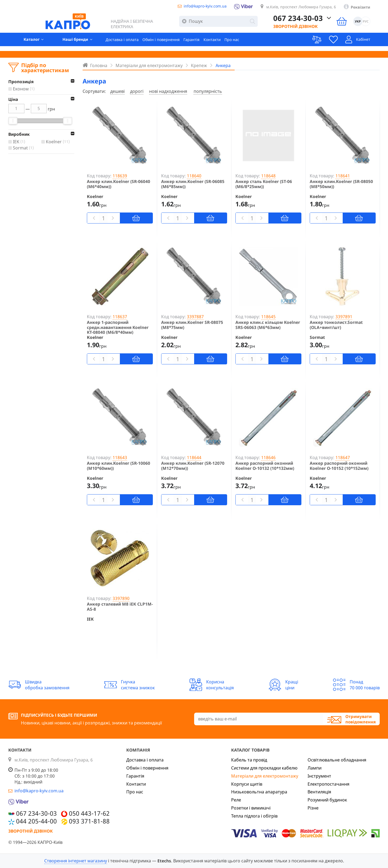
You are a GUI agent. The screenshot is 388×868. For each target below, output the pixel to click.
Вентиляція (319, 792)
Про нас (245, 43)
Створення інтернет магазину (76, 861)
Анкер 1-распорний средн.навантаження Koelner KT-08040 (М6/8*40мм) (118, 327)
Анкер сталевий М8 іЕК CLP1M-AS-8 (120, 607)
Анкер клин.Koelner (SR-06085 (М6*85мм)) (193, 184)
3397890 (121, 598)
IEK (20, 142)
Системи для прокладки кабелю (264, 768)
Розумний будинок (327, 800)
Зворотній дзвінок (305, 28)
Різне (313, 808)
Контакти (223, 43)
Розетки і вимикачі (251, 808)
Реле (236, 800)
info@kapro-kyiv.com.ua (196, 6)
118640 (194, 176)
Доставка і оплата (122, 43)
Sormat (24, 148)
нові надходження (168, 91)
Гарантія (200, 43)
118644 (194, 457)
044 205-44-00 (36, 821)
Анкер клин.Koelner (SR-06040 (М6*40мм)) (119, 184)
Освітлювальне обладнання (337, 760)
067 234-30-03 (308, 20)
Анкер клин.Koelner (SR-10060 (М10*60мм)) (119, 466)
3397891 (344, 317)
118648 (268, 176)
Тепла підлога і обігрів (254, 816)
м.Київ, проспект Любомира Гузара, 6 (303, 8)
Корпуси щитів (247, 784)
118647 (343, 457)
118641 (343, 176)
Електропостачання (328, 784)
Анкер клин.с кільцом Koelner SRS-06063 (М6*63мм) (268, 325)
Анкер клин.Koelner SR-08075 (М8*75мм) (192, 325)
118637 (120, 317)
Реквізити (369, 8)
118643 (120, 457)
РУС (375, 23)
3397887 (195, 317)
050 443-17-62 (89, 813)
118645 (268, 317)
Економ (24, 89)
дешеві (117, 91)
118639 (120, 176)
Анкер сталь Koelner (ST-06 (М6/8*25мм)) (264, 184)
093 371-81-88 (89, 821)
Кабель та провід (249, 760)
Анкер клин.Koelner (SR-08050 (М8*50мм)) (341, 184)
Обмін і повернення (166, 43)
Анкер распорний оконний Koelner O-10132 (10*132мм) (265, 466)
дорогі (137, 91)
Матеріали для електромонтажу (265, 776)
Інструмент (319, 776)
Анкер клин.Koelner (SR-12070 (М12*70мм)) (193, 466)
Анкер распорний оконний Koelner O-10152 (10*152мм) (339, 466)
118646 (268, 457)
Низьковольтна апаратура (259, 792)
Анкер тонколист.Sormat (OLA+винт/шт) (336, 325)
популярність (208, 91)
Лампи (315, 768)
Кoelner (58, 142)
